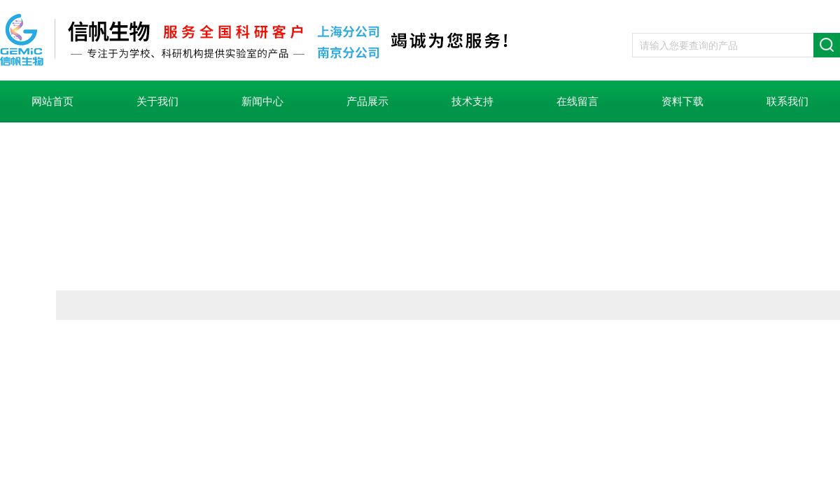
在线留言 (577, 101)
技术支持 (472, 101)
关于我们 (157, 101)
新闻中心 (262, 101)
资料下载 (682, 101)
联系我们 (787, 101)
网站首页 (52, 101)
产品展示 (367, 101)
